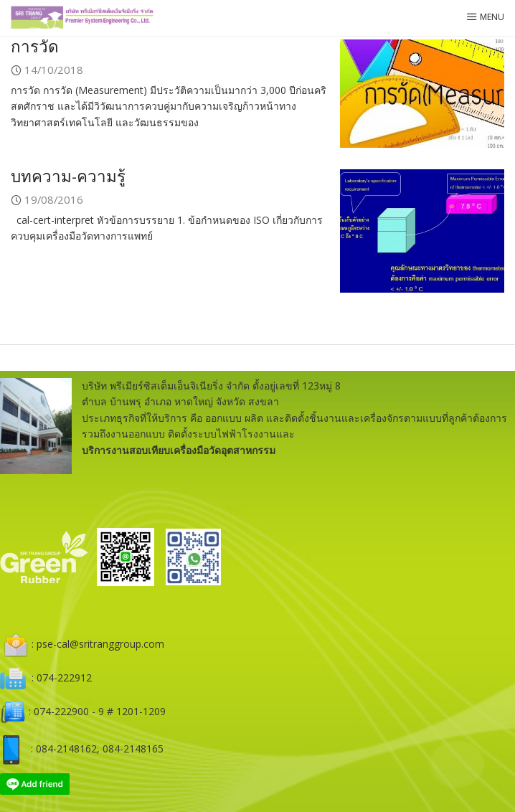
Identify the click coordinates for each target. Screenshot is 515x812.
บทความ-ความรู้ (68, 176)
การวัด (35, 46)
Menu (485, 17)
